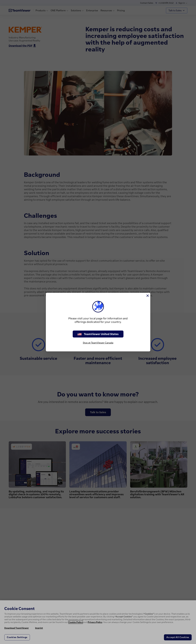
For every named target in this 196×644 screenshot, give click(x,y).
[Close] (147, 296)
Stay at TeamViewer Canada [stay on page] (98, 343)
